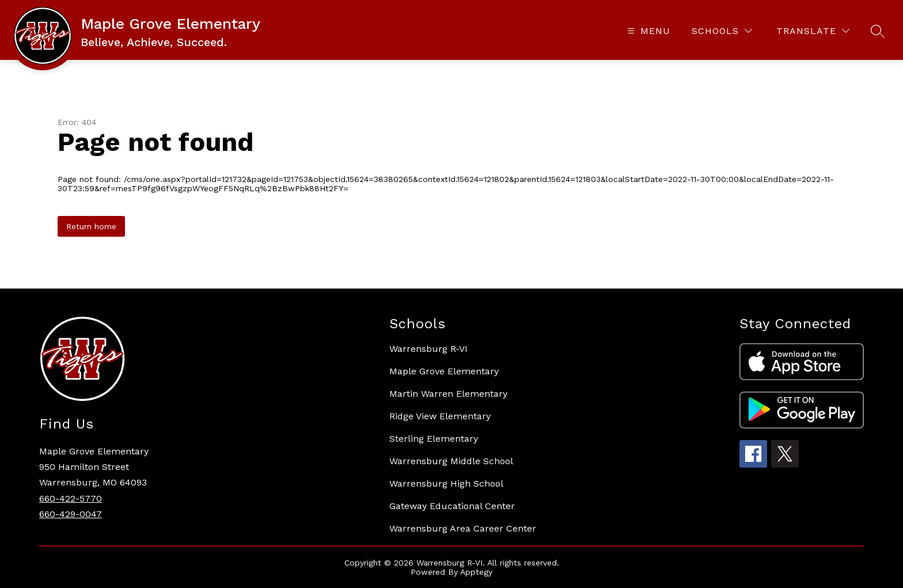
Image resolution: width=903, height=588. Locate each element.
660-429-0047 (71, 514)
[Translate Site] (813, 31)
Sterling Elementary (434, 439)
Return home (91, 226)
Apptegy (476, 572)
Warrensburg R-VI (428, 349)
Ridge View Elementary (440, 416)
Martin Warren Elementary (448, 394)
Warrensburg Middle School (451, 461)
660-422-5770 (71, 498)
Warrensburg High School (446, 483)
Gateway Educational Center (452, 506)
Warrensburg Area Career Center (463, 528)
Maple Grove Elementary (444, 371)
